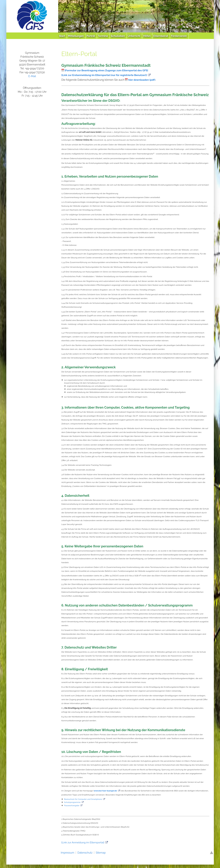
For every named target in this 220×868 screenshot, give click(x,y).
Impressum (68, 852)
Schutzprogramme (72, 802)
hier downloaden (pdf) (142, 80)
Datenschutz (85, 852)
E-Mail (32, 76)
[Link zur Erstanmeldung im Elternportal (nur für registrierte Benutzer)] (105, 75)
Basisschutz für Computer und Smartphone (83, 799)
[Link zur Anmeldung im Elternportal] (83, 842)
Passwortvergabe (72, 805)
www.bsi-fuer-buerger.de (106, 791)
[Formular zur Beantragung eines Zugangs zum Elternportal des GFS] (107, 70)
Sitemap (101, 852)
